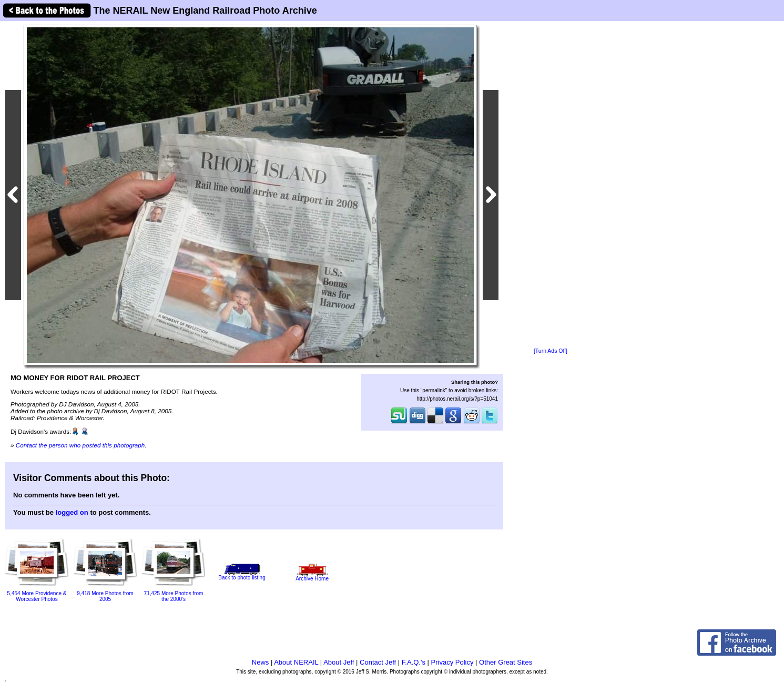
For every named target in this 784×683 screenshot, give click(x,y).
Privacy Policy (452, 662)
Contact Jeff (378, 662)
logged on (72, 512)
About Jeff (339, 662)
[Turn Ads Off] (551, 351)
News (261, 662)
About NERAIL (296, 662)
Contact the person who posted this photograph (80, 445)
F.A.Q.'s (414, 662)
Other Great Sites (506, 662)
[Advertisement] (551, 185)
